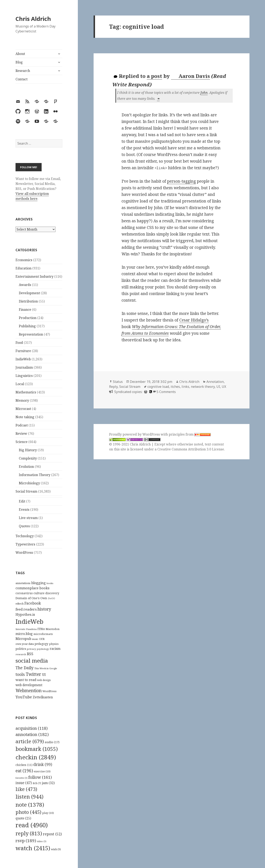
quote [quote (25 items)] (23, 818)
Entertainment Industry (34, 276)
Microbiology (29, 483)
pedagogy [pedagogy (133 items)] (41, 644)
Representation (31, 334)
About (20, 54)
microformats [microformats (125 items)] (43, 634)
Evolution (26, 467)
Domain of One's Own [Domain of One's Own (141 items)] (31, 598)
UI (218, 387)
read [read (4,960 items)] (32, 825)
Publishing (27, 326)
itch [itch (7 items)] (37, 783)
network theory (203, 387)
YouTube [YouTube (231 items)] (24, 697)
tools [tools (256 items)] (20, 674)
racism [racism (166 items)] (55, 649)
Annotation (215, 382)
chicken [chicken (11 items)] (24, 765)
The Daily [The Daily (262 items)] (25, 668)
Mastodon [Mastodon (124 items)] (53, 629)
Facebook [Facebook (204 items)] (33, 603)
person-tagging (181, 181)
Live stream (28, 518)
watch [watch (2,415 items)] (33, 848)
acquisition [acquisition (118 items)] (32, 728)
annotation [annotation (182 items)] (32, 734)
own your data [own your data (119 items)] (25, 644)
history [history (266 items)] (44, 609)
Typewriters (25, 544)
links (185, 387)
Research (23, 71)
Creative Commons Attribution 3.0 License (191, 449)
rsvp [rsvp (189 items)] (26, 841)
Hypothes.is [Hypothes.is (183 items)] (25, 614)
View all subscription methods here (32, 196)
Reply (113, 387)
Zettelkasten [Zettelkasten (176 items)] (43, 697)
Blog (19, 62)
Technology (25, 536)
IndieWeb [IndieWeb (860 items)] (30, 622)
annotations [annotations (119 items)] (23, 583)
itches (175, 387)
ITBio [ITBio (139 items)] (41, 629)
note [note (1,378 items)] (30, 805)
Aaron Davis (191, 76)
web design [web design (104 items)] (44, 680)
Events (24, 510)
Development (29, 293)
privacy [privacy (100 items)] (31, 649)
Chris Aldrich (33, 19)
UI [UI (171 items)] (44, 675)
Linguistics (24, 376)
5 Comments (166, 392)
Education (23, 268)
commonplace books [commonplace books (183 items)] (33, 588)
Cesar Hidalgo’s (194, 320)
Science (22, 442)
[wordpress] (145, 392)
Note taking (25, 417)
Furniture (23, 351)
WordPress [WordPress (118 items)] (49, 691)
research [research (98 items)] (21, 654)
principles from (190, 434)
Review (21, 433)
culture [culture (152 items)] (39, 593)
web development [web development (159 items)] (29, 685)
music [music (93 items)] (35, 639)
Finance (25, 310)
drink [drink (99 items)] (43, 764)
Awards (25, 285)
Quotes (24, 526)
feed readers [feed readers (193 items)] (26, 609)
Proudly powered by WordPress (135, 434)
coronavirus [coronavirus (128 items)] (24, 593)
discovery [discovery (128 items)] (52, 593)
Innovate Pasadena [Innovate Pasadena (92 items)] (26, 629)
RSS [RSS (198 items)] (30, 654)
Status (118, 382)
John (204, 93)
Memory (22, 400)
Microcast (23, 409)
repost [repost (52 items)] (52, 834)
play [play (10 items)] (48, 813)
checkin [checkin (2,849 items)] (36, 757)
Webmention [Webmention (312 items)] (29, 691)
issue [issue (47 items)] (24, 783)
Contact (22, 79)
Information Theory (35, 475)
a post (154, 76)
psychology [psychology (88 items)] (43, 649)
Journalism (24, 367)
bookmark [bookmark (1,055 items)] (37, 749)
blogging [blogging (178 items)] (39, 583)
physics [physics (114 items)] (54, 644)
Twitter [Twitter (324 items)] (33, 674)
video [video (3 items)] (42, 841)
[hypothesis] (150, 392)
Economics (24, 260)
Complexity (28, 458)
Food (19, 343)
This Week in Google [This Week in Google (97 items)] (46, 668)
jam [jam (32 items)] (48, 783)
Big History (28, 450)
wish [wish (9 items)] (56, 849)
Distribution (28, 301)
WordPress (24, 552)
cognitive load (158, 387)
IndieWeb (23, 359)
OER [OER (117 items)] (42, 639)
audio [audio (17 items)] (52, 742)
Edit (22, 501)
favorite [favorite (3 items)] (22, 778)
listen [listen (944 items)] (30, 797)
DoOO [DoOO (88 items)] (52, 598)
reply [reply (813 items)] (29, 833)
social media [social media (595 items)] (32, 661)
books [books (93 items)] (50, 583)
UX (224, 387)
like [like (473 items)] (26, 789)
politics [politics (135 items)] (21, 649)
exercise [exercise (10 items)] (42, 771)
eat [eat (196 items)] (24, 771)
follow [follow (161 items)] (40, 777)
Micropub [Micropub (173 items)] (23, 639)
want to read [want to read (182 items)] (26, 680)
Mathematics (26, 392)
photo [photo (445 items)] (28, 812)
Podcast (22, 425)
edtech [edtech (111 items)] (20, 604)
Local (20, 384)
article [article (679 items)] (30, 741)
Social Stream (26, 491)
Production (28, 318)
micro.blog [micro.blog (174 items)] (24, 634)
